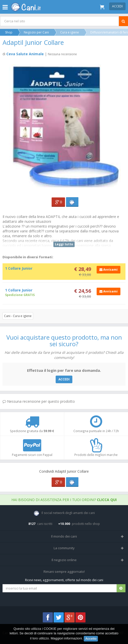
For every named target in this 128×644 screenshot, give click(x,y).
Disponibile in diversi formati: (28, 257)
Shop (9, 32)
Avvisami (109, 270)
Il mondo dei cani (64, 536)
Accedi (117, 6)
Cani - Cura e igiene (18, 316)
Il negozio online (64, 560)
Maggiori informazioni (66, 638)
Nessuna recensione (62, 54)
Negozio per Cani (36, 32)
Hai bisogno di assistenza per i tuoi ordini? (64, 500)
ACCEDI (64, 379)
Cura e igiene (70, 32)
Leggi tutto (64, 244)
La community (64, 548)
